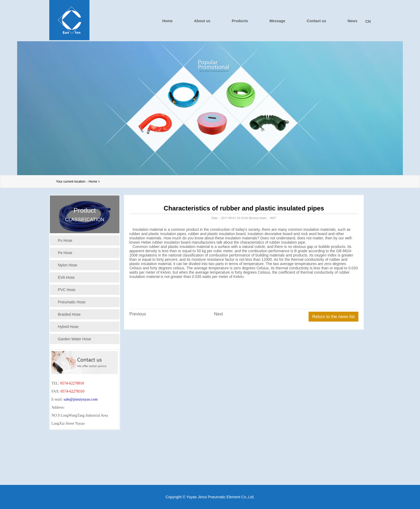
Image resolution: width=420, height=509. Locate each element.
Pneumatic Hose (72, 302)
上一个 (15, 100)
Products (240, 21)
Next (218, 314)
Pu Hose (65, 240)
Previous (138, 314)
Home (168, 21)
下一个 (405, 100)
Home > (94, 182)
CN (368, 21)
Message (277, 21)
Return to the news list (333, 317)
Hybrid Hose (68, 327)
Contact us (316, 21)
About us (202, 21)
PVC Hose (67, 290)
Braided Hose (69, 314)
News (352, 21)
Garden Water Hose (74, 339)
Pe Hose (65, 253)
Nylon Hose (67, 265)
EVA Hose (66, 277)
